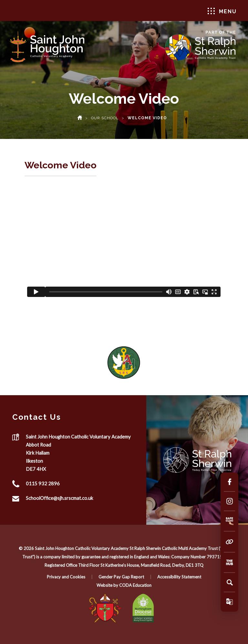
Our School (105, 118)
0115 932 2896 (43, 483)
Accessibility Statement (179, 577)
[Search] (230, 582)
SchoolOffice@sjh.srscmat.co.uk (59, 498)
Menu (222, 11)
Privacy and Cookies (66, 577)
